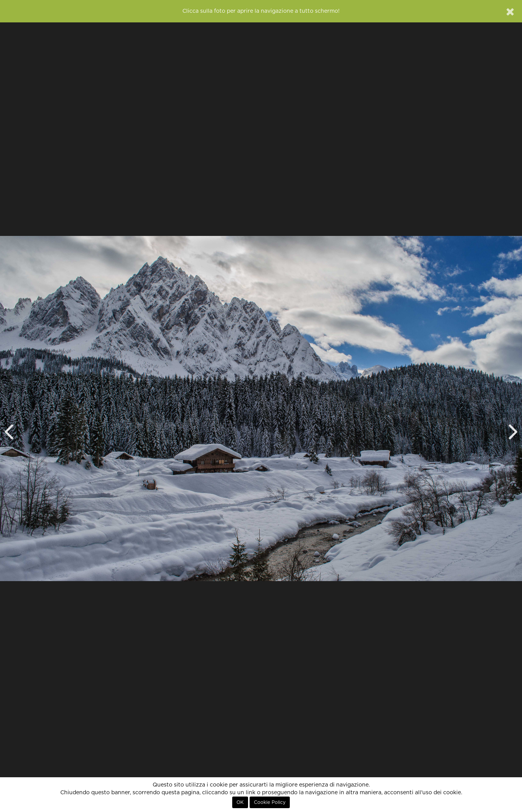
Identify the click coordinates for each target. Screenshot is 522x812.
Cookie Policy (270, 802)
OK (240, 802)
